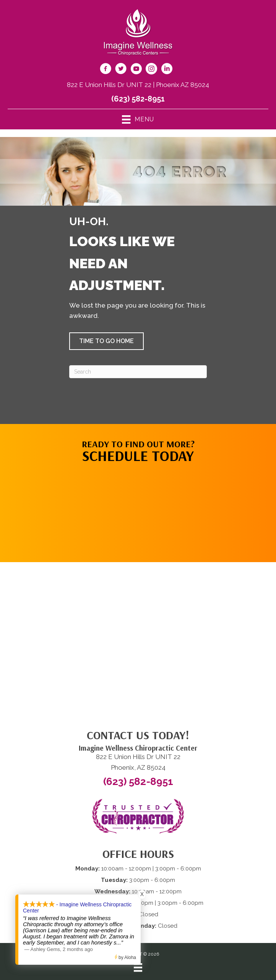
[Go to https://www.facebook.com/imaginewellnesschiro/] (106, 70)
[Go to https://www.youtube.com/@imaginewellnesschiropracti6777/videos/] (136, 70)
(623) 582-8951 (138, 99)
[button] (106, 341)
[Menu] (138, 967)
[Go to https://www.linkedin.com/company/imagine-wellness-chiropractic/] (167, 70)
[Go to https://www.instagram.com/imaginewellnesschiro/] (151, 70)
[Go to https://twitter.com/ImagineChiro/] (121, 70)
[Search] (138, 372)
